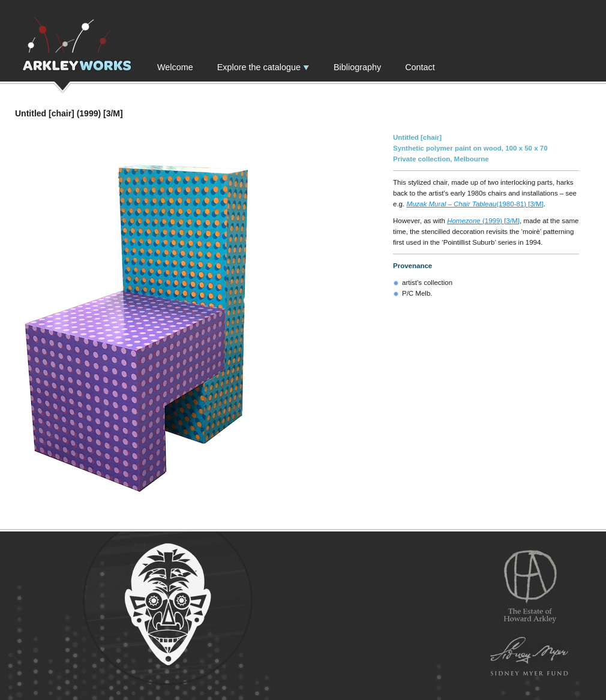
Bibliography (357, 67)
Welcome (175, 67)
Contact (420, 67)
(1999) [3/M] (483, 221)
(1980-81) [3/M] (475, 204)
